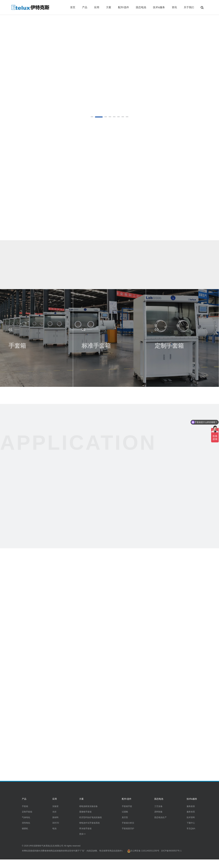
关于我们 (189, 7)
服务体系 (191, 812)
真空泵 (125, 817)
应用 (97, 7)
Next (215, 62)
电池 (54, 829)
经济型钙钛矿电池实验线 (91, 817)
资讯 (174, 7)
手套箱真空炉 (128, 829)
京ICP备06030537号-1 (171, 851)
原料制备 (158, 812)
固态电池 (141, 7)
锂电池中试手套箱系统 (89, 823)
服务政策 (191, 806)
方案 (109, 7)
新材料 (55, 817)
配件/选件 (124, 7)
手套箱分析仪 (128, 823)
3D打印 (56, 823)
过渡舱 (125, 812)
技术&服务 (159, 7)
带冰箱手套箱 (85, 829)
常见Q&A (191, 829)
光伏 (54, 812)
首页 (73, 7)
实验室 (55, 806)
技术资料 (191, 817)
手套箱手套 (127, 806)
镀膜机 (25, 829)
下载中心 (191, 823)
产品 (85, 7)
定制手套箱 (27, 812)
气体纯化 (26, 817)
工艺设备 (158, 806)
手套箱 (25, 806)
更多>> (82, 834)
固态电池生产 (160, 817)
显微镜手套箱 (85, 812)
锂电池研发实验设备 (88, 806)
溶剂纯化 (26, 823)
